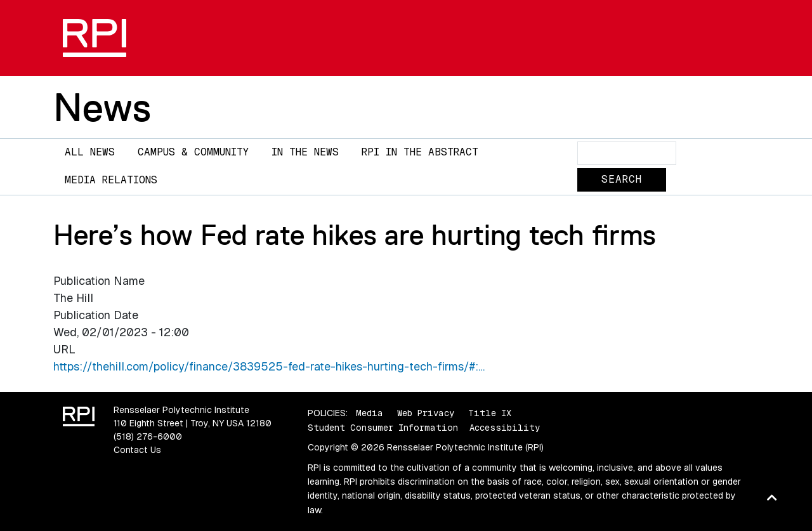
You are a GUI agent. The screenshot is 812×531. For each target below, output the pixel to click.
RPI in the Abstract (420, 152)
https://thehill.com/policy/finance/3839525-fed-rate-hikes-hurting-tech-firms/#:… (269, 366)
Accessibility (505, 428)
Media (370, 413)
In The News (305, 152)
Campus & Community (193, 152)
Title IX (490, 413)
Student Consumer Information (383, 428)
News (102, 107)
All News (90, 152)
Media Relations (111, 180)
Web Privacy (426, 413)
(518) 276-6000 (148, 436)
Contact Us (137, 450)
